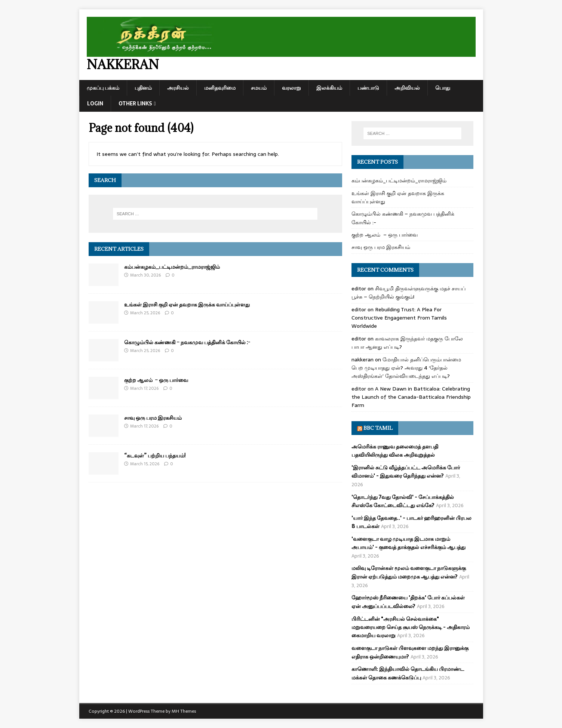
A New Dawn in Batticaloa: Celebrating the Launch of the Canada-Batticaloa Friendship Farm (411, 397)
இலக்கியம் (329, 88)
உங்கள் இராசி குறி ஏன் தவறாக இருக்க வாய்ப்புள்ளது (187, 304)
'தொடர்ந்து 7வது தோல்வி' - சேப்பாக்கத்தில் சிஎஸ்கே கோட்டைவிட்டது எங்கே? (403, 501)
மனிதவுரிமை (220, 88)
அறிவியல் (407, 88)
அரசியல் (178, 88)
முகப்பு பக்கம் (103, 88)
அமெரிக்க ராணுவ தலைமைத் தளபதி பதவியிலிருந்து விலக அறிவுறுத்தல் (395, 451)
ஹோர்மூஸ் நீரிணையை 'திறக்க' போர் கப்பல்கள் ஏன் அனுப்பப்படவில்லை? (408, 602)
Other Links (135, 104)
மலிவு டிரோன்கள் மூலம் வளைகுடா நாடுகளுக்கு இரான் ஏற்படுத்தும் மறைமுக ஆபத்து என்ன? (409, 572)
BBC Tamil (378, 428)
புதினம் (143, 88)
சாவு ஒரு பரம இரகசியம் (153, 418)
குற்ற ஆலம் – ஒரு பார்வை (156, 380)
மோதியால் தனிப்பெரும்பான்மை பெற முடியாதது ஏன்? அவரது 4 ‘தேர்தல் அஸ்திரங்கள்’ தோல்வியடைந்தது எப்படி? (406, 368)
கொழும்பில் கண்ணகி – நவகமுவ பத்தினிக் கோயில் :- (187, 342)
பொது (443, 88)
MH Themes (184, 711)
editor (359, 289)
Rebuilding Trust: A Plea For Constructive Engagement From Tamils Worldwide (399, 318)
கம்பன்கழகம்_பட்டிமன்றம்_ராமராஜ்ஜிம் (172, 267)
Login (95, 104)
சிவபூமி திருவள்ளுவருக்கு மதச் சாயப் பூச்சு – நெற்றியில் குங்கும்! (409, 293)
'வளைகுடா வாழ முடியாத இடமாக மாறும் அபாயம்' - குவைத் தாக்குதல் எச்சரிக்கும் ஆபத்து (409, 543)
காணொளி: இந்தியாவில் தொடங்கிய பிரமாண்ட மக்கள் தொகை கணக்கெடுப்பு (408, 673)
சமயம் (259, 88)
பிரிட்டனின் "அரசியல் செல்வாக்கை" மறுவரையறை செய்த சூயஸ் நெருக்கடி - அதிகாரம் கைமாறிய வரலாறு (411, 627)
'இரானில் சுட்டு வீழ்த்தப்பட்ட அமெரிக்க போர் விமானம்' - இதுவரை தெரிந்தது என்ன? (406, 472)
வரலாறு (291, 88)
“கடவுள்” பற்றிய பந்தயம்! (155, 455)
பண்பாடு (368, 88)
